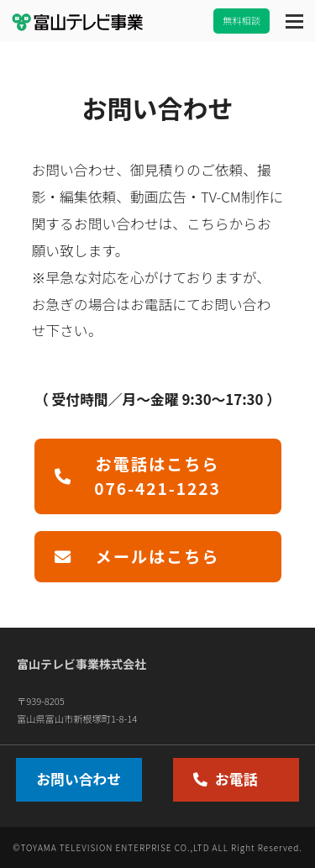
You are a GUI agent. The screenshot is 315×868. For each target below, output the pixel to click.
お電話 (225, 779)
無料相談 (241, 20)
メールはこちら (137, 556)
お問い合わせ (79, 779)
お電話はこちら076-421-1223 (138, 476)
